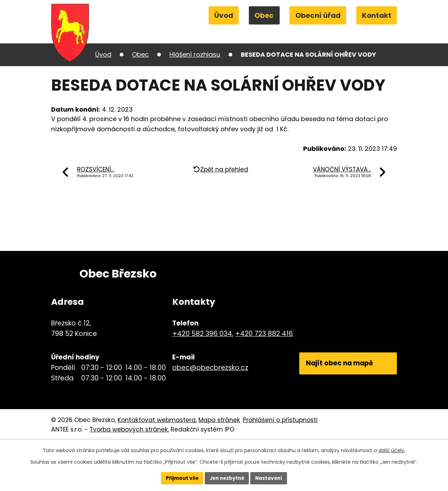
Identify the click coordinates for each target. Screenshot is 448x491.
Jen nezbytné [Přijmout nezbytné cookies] (227, 478)
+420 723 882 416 (263, 334)
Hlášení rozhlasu (195, 54)
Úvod (224, 15)
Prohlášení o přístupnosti (280, 420)
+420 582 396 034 (201, 334)
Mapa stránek (219, 420)
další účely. (392, 450)
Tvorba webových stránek (129, 429)
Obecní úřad (318, 15)
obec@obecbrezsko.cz (209, 368)
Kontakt (377, 15)
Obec (264, 15)
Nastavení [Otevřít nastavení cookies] (270, 478)
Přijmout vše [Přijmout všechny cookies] (180, 478)
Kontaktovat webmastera (157, 420)
